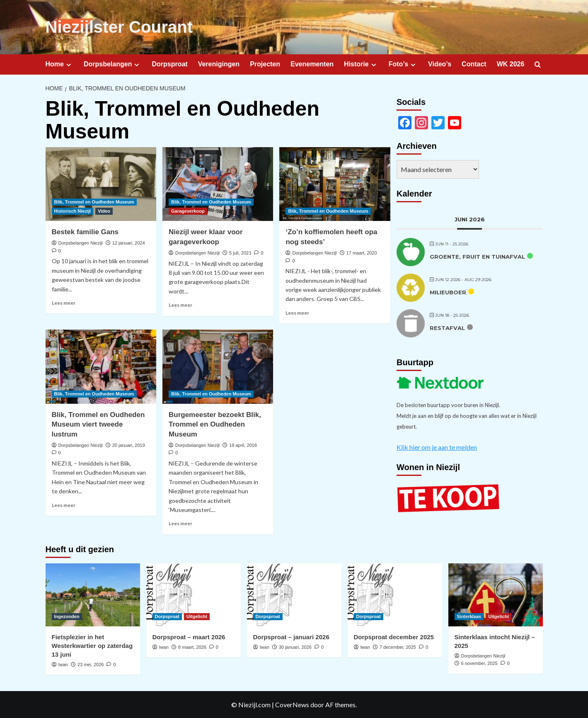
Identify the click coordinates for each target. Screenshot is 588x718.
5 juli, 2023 (240, 252)
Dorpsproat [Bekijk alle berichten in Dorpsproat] (167, 616)
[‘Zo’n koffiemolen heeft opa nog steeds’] (335, 184)
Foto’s (403, 64)
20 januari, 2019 (129, 445)
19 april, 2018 (243, 445)
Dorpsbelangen (113, 64)
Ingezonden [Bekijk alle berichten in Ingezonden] (67, 616)
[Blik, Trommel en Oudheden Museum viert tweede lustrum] (101, 366)
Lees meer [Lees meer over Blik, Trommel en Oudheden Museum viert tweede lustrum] (64, 504)
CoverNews (292, 704)
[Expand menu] (69, 64)
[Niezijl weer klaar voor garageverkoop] (218, 184)
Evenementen (312, 64)
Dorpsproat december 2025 (394, 637)
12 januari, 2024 (129, 243)
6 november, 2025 (479, 663)
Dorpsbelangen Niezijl (81, 243)
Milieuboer (448, 291)
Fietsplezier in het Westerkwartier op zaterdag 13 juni (92, 645)
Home (59, 64)
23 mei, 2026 (91, 664)
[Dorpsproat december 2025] (395, 594)
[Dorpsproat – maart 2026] (194, 594)
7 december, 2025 (398, 647)
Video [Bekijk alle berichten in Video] (104, 211)
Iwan (63, 664)
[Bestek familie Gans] (101, 184)
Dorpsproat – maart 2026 (189, 637)
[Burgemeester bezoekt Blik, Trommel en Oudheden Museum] (218, 366)
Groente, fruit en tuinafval (477, 256)
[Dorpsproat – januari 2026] (294, 594)
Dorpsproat (169, 64)
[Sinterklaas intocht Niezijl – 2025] (496, 594)
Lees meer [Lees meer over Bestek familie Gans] (64, 302)
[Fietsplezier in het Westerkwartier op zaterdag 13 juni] (93, 594)
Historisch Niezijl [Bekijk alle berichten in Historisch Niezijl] (73, 211)
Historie (361, 64)
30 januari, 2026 (295, 647)
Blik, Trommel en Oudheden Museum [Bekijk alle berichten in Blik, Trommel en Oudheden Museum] (94, 201)
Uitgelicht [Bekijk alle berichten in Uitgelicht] (197, 616)
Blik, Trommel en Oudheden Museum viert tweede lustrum (98, 424)
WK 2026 (511, 64)
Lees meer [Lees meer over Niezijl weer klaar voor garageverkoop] (180, 304)
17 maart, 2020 (362, 252)
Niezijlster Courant (119, 27)
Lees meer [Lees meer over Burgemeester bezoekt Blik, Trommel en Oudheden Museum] (180, 523)
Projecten (265, 64)
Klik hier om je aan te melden (437, 446)
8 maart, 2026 (192, 647)
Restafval (447, 327)
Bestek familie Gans (85, 232)
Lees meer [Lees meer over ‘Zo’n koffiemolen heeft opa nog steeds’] (297, 312)
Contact (474, 64)
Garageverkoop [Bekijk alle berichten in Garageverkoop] (188, 211)
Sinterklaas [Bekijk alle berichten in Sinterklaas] (469, 616)
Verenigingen (219, 64)
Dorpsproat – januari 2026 (291, 637)
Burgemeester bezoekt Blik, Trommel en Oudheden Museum (215, 424)
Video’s (440, 64)
